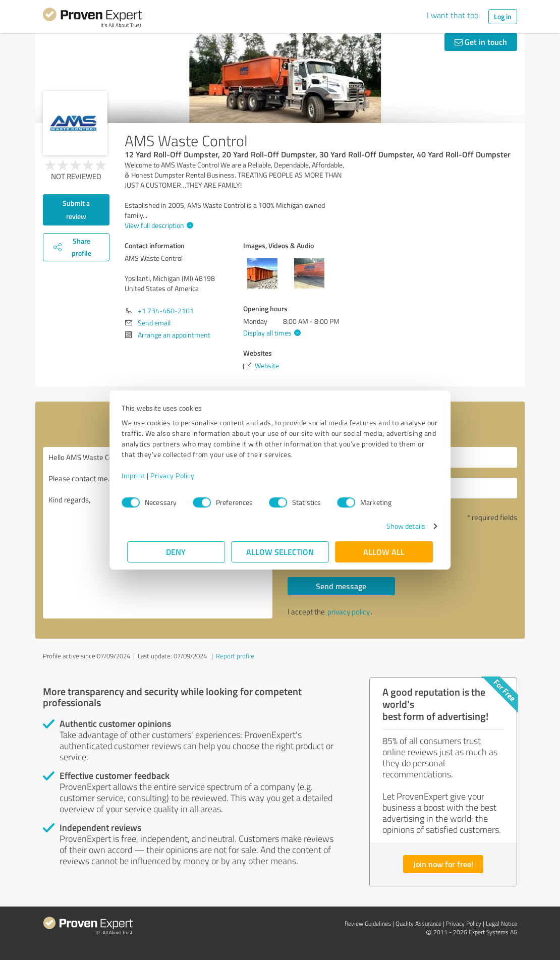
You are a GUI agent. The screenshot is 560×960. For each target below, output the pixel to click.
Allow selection (280, 552)
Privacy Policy (178, 475)
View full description (158, 225)
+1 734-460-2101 (166, 310)
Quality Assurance (418, 923)
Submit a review (76, 210)
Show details (400, 526)
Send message (341, 586)
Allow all (384, 552)
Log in (503, 16)
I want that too (453, 15)
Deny (176, 552)
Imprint (139, 475)
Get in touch (481, 42)
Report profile (235, 656)
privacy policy (349, 612)
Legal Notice (501, 923)
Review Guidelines (368, 923)
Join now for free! (443, 864)
